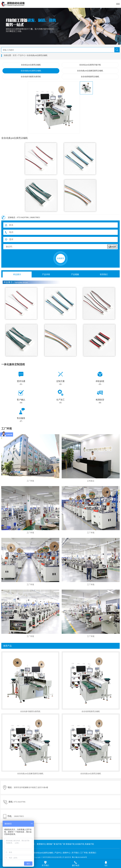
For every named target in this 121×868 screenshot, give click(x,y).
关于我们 (75, 853)
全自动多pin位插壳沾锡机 (31, 71)
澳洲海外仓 (41, 844)
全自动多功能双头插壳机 (31, 77)
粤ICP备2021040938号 (79, 857)
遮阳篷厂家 (51, 844)
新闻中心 (67, 853)
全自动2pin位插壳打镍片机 (90, 65)
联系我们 (93, 853)
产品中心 (22, 55)
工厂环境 (84, 853)
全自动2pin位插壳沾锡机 (31, 65)
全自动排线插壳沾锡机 (90, 77)
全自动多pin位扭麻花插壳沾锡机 (90, 71)
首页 (15, 55)
